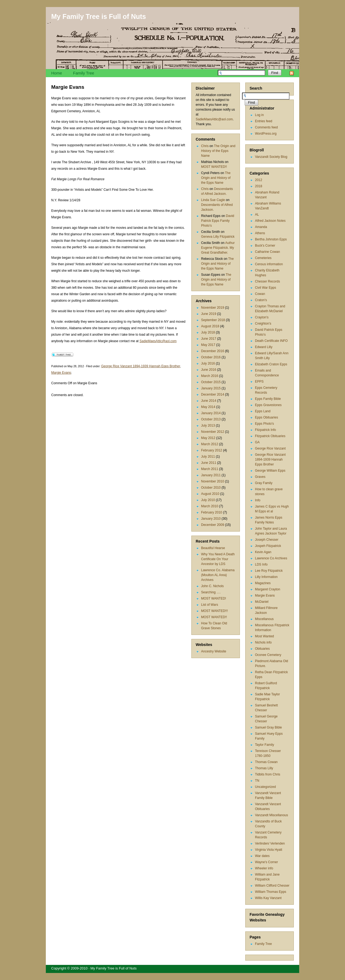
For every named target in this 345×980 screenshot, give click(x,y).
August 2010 (210, 494)
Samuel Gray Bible (268, 727)
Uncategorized (265, 787)
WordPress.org (266, 134)
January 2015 (211, 388)
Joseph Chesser (267, 540)
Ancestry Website (214, 651)
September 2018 (213, 320)
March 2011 (210, 469)
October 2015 (211, 382)
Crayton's (262, 317)
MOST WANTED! (214, 598)
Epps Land (263, 411)
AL (257, 215)
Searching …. (211, 592)
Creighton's (263, 324)
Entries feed (264, 121)
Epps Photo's (264, 424)
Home (57, 73)
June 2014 (209, 401)
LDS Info (261, 564)
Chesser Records (268, 281)
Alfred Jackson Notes (270, 221)
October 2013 (211, 419)
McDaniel (262, 602)
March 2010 (210, 506)
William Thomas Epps (271, 892)
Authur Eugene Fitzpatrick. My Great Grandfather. (218, 248)
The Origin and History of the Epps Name (218, 151)
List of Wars (210, 605)
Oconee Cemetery (268, 655)
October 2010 (211, 488)
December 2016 (213, 351)
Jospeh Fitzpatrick (268, 546)
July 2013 (208, 426)
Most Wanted (264, 636)
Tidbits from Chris (268, 774)
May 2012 (208, 438)
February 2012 (212, 450)
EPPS (259, 382)
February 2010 (212, 512)
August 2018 (210, 326)
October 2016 (211, 357)
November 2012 (213, 432)
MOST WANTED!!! (214, 611)
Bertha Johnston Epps (271, 239)
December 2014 (213, 394)
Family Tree (84, 73)
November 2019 (213, 308)
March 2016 (210, 376)
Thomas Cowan (266, 762)
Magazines (263, 583)
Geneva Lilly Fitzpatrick (218, 237)
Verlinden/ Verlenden (270, 843)
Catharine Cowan (268, 252)
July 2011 (208, 457)
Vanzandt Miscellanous (272, 815)
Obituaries (262, 649)
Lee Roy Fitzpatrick (269, 571)
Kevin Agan (263, 552)
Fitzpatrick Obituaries (270, 436)
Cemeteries (263, 258)
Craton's (261, 300)
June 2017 (209, 339)
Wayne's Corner (266, 862)
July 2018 (208, 332)
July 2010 (208, 500)
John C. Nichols (212, 586)
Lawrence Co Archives (271, 558)
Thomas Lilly (264, 768)
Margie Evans (265, 596)
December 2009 (213, 525)
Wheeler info (264, 868)
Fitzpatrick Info (265, 430)
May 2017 (208, 345)
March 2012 (210, 444)
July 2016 (208, 363)
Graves (260, 477)
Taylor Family (265, 745)
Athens (260, 233)
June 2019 (209, 314)
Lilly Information (266, 577)
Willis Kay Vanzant (268, 898)
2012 (259, 180)
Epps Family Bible (268, 399)
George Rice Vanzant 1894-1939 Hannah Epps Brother (270, 460)
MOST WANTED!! (214, 167)
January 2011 (211, 475)
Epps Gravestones (268, 405)
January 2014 (211, 413)
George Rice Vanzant (270, 448)
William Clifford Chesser (272, 886)
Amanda (261, 227)
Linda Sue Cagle (213, 200)
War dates (262, 856)
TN (257, 781)
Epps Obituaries (266, 417)
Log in (259, 115)
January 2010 (211, 519)
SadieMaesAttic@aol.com (214, 119)
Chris (205, 146)
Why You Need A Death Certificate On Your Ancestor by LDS (218, 559)
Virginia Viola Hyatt (269, 850)
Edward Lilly (264, 347)
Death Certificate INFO (271, 341)
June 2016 (209, 370)
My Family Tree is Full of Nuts (99, 16)
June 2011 (209, 463)
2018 (259, 186)
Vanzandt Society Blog (271, 157)
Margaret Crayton (268, 589)
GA (257, 442)
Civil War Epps (265, 288)
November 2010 (213, 481)
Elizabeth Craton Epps (271, 364)
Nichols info (263, 642)
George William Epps (270, 471)
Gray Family (264, 483)
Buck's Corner (265, 246)
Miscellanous (264, 619)
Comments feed (266, 127)
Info (258, 500)
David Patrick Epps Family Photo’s (218, 221)
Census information (269, 264)
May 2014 (208, 407)
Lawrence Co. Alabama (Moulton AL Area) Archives (218, 575)
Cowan (260, 294)
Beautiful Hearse (213, 548)
